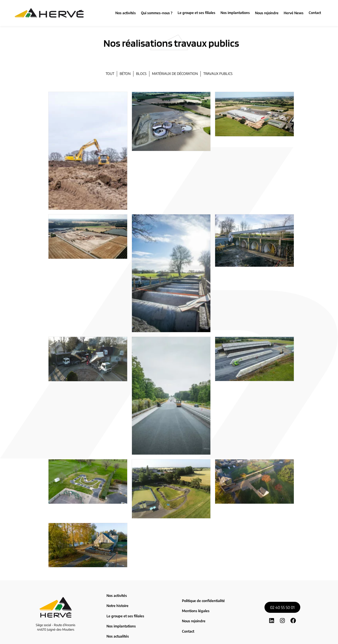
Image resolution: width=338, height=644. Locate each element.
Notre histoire (117, 600)
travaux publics (218, 74)
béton (125, 74)
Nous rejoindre (193, 609)
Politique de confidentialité (202, 597)
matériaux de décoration (175, 74)
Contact (315, 13)
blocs (141, 74)
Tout (110, 74)
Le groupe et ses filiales (196, 13)
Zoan (203, 638)
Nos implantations (235, 13)
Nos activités (116, 594)
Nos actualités (117, 618)
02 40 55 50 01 (282, 597)
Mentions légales (195, 603)
